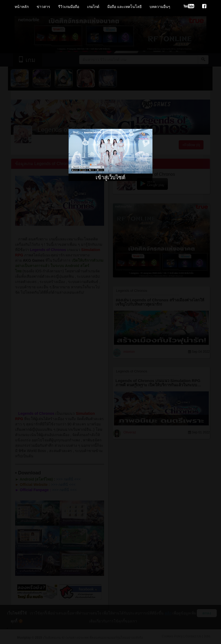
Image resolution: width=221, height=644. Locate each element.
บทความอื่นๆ (160, 7)
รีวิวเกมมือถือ (69, 7)
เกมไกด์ (93, 7)
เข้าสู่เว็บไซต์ (110, 177)
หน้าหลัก (22, 7)
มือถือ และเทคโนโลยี (124, 7)
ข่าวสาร (43, 7)
